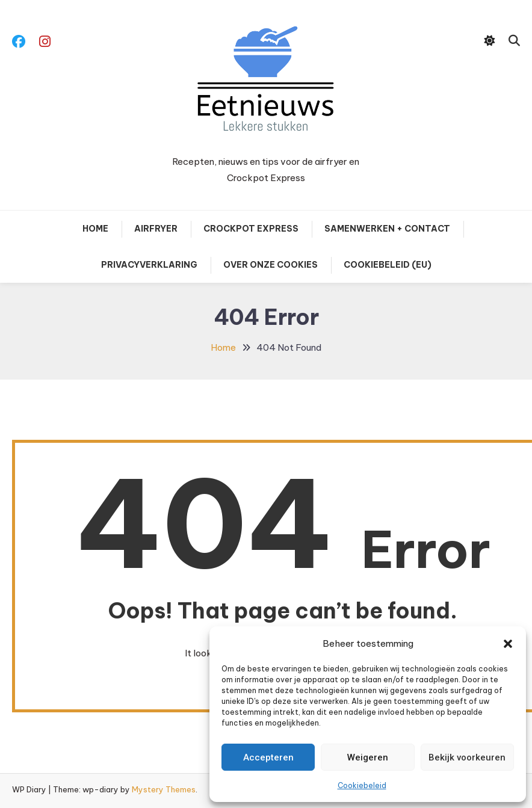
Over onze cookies (271, 265)
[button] (508, 644)
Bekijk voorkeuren (467, 757)
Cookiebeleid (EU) (388, 265)
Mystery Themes (164, 789)
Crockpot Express (251, 229)
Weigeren (368, 757)
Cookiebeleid (362, 785)
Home (95, 229)
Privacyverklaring (149, 265)
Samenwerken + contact (387, 229)
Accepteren (268, 757)
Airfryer (156, 229)
